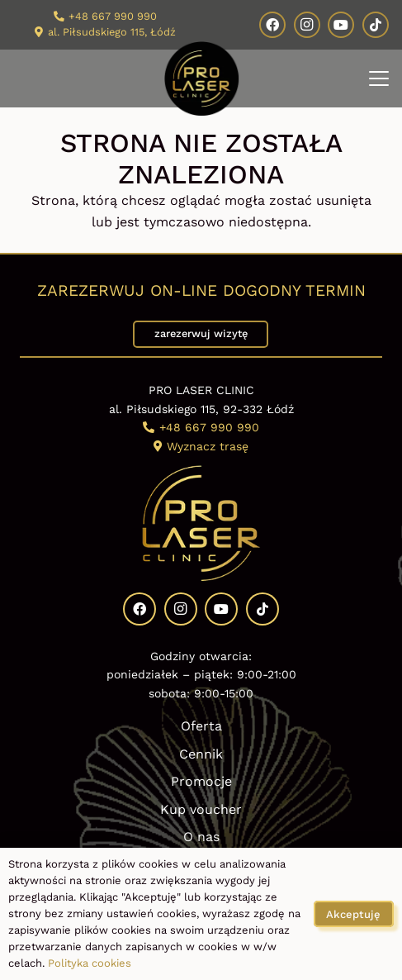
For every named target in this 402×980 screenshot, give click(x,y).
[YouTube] (341, 25)
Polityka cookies (90, 963)
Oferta (201, 726)
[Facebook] (272, 25)
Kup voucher (201, 809)
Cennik (201, 754)
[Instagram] (307, 25)
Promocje (201, 781)
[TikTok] (376, 25)
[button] (379, 78)
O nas (201, 837)
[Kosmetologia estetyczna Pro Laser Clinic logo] (201, 78)
